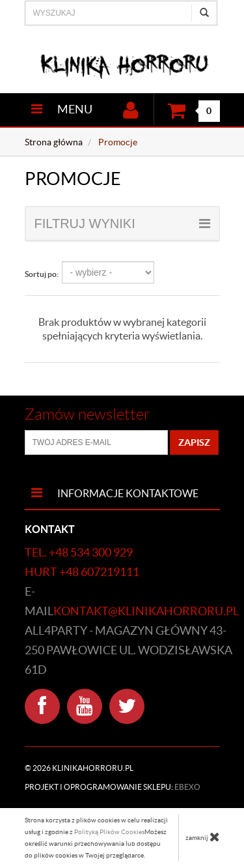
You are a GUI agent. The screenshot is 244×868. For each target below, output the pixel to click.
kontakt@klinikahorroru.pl (146, 611)
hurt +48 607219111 (82, 572)
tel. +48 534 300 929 (79, 552)
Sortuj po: (42, 274)
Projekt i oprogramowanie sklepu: (113, 787)
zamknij (203, 837)
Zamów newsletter (88, 414)
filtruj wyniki (122, 224)
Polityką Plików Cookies (109, 832)
